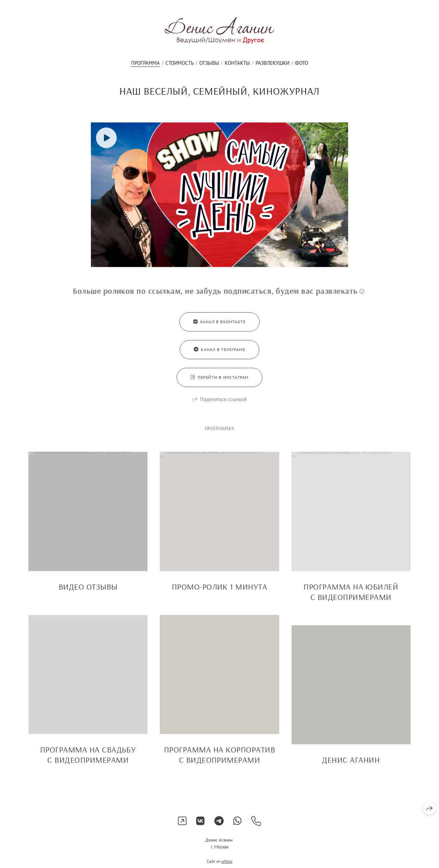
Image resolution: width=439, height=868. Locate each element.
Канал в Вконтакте (220, 327)
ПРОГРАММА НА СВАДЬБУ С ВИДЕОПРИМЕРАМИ (88, 760)
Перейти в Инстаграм (220, 382)
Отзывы (209, 63)
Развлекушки (272, 63)
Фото (301, 63)
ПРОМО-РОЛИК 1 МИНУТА (220, 592)
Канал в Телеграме (219, 355)
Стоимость (180, 63)
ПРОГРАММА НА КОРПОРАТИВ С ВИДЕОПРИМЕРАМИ (219, 760)
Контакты (237, 63)
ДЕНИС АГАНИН (351, 765)
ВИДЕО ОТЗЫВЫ (88, 592)
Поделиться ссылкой (223, 404)
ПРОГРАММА (145, 63)
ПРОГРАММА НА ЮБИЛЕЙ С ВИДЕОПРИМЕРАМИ (351, 597)
